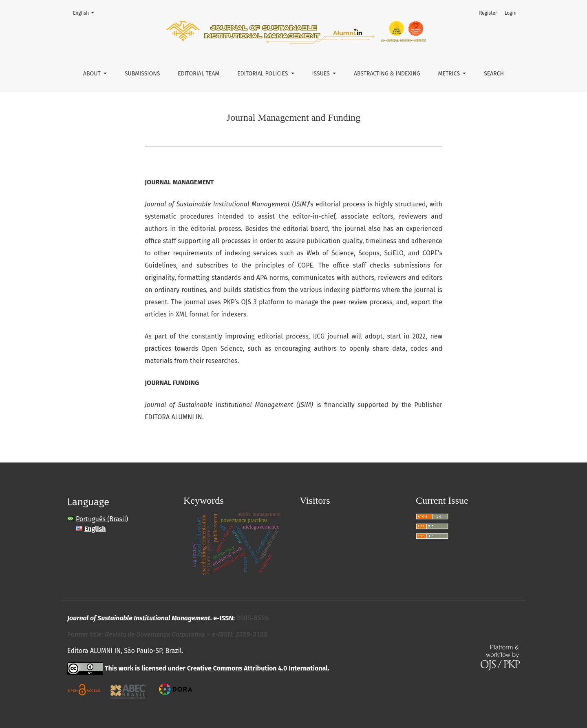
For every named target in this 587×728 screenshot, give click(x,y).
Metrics (450, 74)
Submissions (142, 74)
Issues (321, 74)
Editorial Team (199, 74)
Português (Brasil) (102, 519)
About (93, 74)
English (86, 12)
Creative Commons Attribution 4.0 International (257, 668)
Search (494, 74)
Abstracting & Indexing (387, 74)
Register (488, 13)
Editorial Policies (263, 74)
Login (511, 13)
